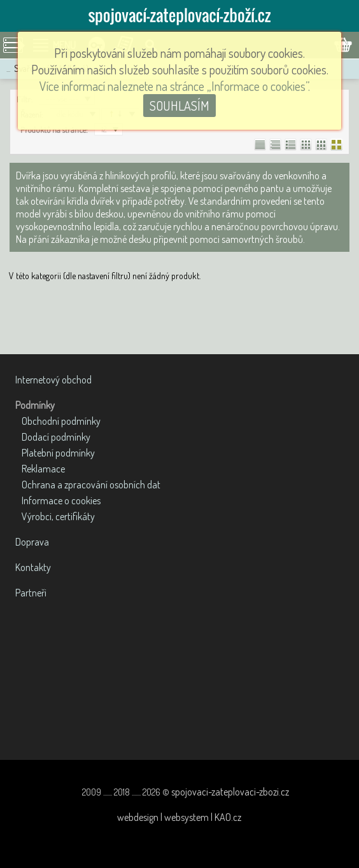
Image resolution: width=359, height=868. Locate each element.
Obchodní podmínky (61, 421)
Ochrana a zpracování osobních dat (91, 485)
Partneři (31, 593)
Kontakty (33, 567)
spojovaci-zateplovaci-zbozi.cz (230, 792)
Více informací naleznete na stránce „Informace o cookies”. (175, 86)
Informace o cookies (61, 500)
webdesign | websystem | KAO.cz (179, 817)
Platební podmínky (58, 453)
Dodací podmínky (56, 437)
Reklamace (43, 469)
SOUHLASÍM (179, 106)
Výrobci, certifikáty (58, 516)
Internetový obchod (53, 380)
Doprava (32, 542)
